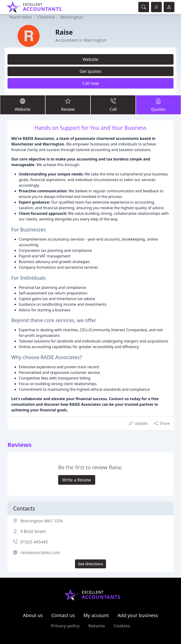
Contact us (63, 615)
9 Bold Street (33, 531)
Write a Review (77, 480)
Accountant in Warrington (81, 40)
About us (33, 615)
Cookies (122, 626)
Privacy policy (65, 626)
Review (68, 105)
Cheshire (46, 17)
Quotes (158, 105)
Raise (64, 32)
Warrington (72, 17)
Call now (90, 83)
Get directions (91, 564)
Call (113, 105)
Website (90, 59)
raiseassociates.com (40, 552)
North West (21, 17)
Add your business (138, 615)
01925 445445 (34, 542)
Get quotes (91, 71)
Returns (97, 626)
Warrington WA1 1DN (42, 521)
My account (96, 615)
